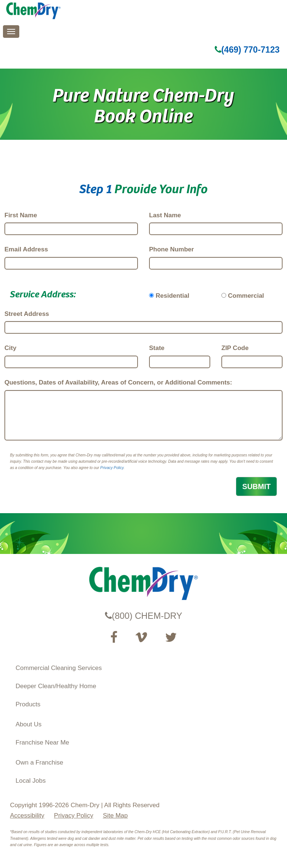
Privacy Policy (112, 468)
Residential (173, 296)
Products (28, 704)
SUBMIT (256, 486)
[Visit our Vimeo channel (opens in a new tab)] (141, 637)
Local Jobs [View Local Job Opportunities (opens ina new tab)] (31, 781)
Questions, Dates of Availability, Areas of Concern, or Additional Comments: (118, 382)
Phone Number (171, 249)
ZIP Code (235, 348)
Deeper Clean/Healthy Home (56, 686)
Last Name (165, 215)
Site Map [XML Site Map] (115, 816)
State (157, 348)
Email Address (26, 249)
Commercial (246, 296)
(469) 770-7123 (247, 50)
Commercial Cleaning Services (59, 668)
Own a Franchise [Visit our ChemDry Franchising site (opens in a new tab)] (39, 763)
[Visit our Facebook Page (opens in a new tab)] (114, 637)
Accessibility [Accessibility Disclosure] (27, 816)
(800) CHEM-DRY (144, 616)
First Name (21, 215)
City (10, 348)
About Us (29, 724)
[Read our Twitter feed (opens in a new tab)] (171, 637)
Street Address (27, 314)
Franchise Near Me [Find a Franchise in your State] (42, 742)
